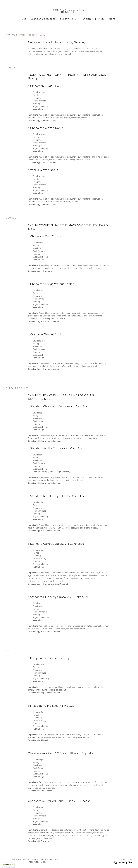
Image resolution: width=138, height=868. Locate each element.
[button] (114, 19)
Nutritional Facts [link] (93, 19)
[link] (69, 12)
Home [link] (23, 19)
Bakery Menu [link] (68, 19)
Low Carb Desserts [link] (43, 19)
